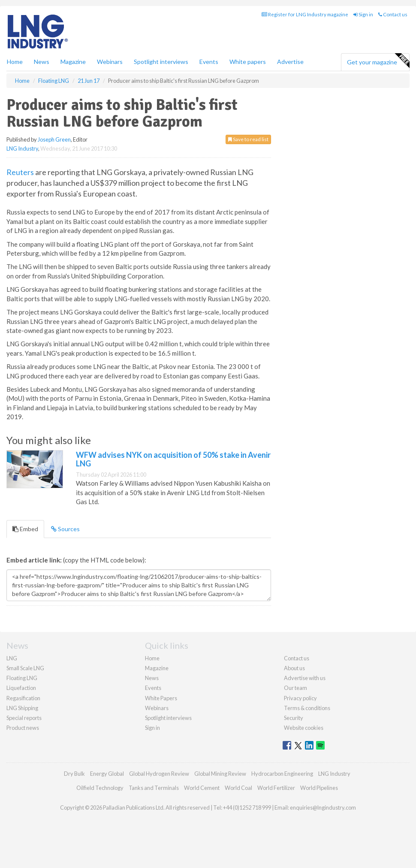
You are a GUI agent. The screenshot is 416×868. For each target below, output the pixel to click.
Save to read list (248, 139)
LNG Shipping (22, 708)
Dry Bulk (74, 774)
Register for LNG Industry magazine (305, 14)
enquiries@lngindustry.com (323, 808)
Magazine (73, 62)
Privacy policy (300, 698)
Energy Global (107, 774)
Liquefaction (21, 688)
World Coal (238, 788)
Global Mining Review (220, 774)
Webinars (110, 62)
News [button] (42, 62)
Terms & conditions (307, 708)
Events (209, 62)
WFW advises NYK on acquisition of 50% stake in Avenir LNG (173, 459)
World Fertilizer (276, 788)
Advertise (290, 62)
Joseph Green (54, 139)
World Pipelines (319, 788)
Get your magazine (378, 61)
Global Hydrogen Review (159, 774)
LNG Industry (22, 148)
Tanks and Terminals (154, 788)
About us (294, 668)
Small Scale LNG (25, 668)
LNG (12, 658)
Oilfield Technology (100, 788)
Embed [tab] (25, 529)
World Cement (202, 788)
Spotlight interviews (161, 62)
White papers (248, 62)
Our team (295, 688)
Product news (23, 728)
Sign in (363, 14)
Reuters (20, 172)
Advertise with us (305, 678)
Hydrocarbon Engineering (282, 774)
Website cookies (304, 728)
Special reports (24, 718)
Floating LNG (22, 678)
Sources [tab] (65, 529)
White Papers (161, 698)
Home (15, 62)
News (152, 678)
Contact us (393, 14)
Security (294, 718)
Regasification (23, 698)
